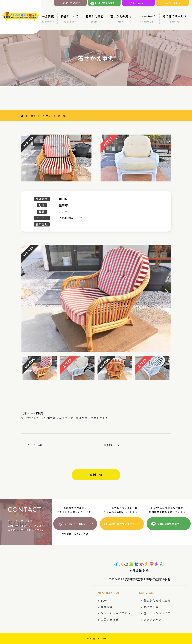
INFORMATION (109, 593)
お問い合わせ (110, 620)
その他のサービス (175, 19)
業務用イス (151, 607)
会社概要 (107, 607)
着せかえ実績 (45, 19)
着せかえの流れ (121, 19)
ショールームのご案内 (116, 613)
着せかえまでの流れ (157, 600)
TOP (104, 600)
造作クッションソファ (158, 613)
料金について (70, 19)
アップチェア (152, 620)
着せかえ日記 (94, 19)
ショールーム (147, 19)
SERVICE (146, 593)
